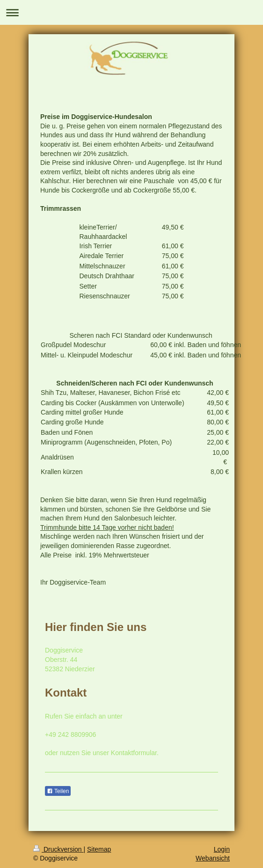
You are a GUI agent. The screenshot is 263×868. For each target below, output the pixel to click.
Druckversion (58, 849)
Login (222, 849)
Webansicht (213, 858)
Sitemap (99, 849)
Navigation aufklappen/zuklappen (131, 12)
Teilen (58, 791)
